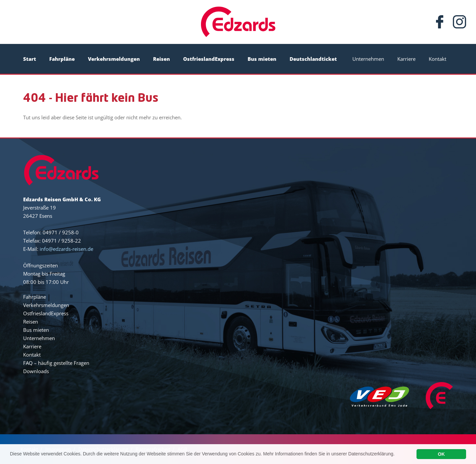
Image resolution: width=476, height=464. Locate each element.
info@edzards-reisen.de (66, 249)
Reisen (161, 59)
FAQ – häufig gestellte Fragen (56, 363)
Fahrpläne (62, 59)
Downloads (36, 371)
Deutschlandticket (313, 59)
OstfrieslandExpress (209, 59)
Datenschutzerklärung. (372, 456)
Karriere (406, 59)
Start (30, 59)
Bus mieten (262, 59)
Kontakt (437, 59)
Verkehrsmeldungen (114, 59)
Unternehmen (368, 59)
